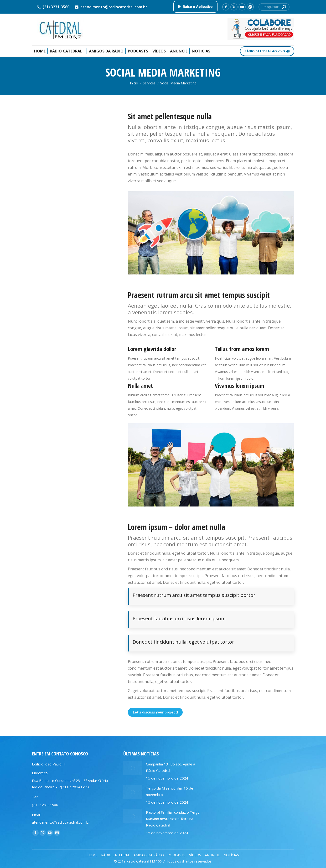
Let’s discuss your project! (155, 712)
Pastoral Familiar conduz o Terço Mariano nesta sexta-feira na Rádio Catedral (173, 819)
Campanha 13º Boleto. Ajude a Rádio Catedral (171, 767)
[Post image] (133, 768)
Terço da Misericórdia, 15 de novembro (170, 791)
